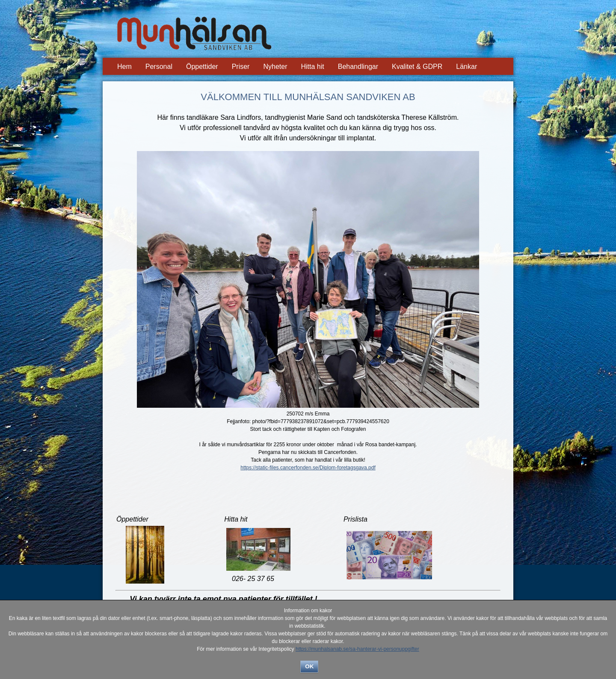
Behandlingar (358, 67)
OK (309, 666)
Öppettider (202, 67)
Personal (159, 67)
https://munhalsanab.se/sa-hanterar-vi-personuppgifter (357, 649)
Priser (241, 67)
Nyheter (275, 67)
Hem (124, 67)
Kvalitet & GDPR (417, 67)
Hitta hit (312, 67)
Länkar (466, 67)
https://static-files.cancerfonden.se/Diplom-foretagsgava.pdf (308, 468)
